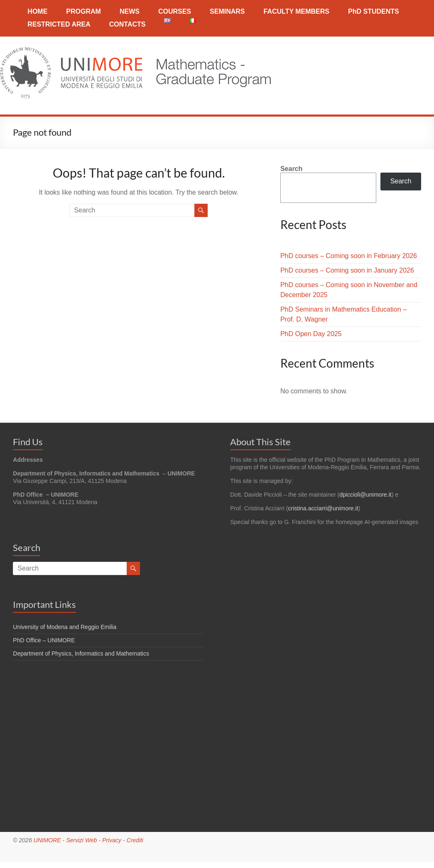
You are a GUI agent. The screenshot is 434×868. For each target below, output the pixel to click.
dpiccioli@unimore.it (365, 495)
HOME (37, 11)
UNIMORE (47, 840)
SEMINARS (227, 11)
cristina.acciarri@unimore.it (323, 508)
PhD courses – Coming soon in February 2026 (349, 256)
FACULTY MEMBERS (296, 11)
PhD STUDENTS (374, 11)
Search (291, 169)
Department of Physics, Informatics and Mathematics (81, 653)
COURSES (175, 11)
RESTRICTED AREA (59, 24)
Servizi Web (81, 840)
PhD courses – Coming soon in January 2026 (347, 270)
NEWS (130, 11)
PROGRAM (83, 11)
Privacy (112, 840)
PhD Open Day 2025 (311, 334)
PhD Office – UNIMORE (44, 640)
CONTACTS (128, 24)
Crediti (135, 840)
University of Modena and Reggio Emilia (65, 627)
